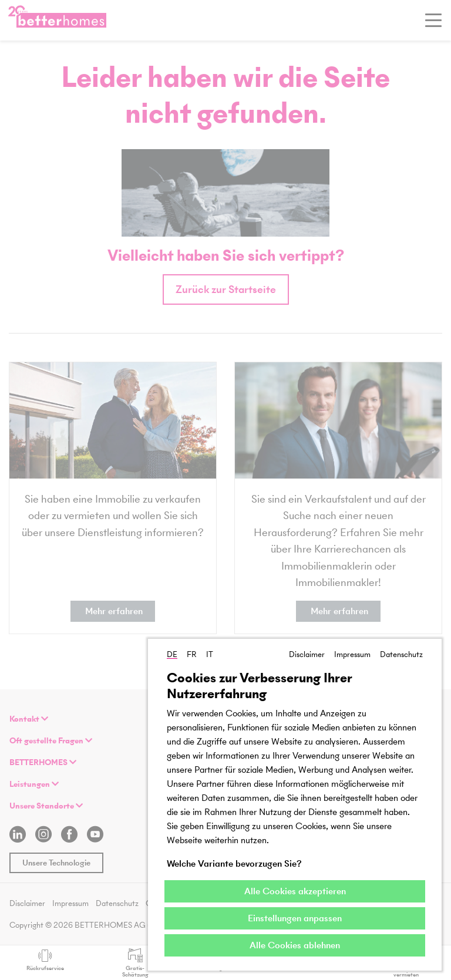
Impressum (352, 654)
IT (210, 654)
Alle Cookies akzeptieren (295, 891)
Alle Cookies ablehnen (295, 945)
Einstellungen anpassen (295, 918)
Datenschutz (401, 654)
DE (172, 654)
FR (192, 654)
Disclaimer (307, 654)
